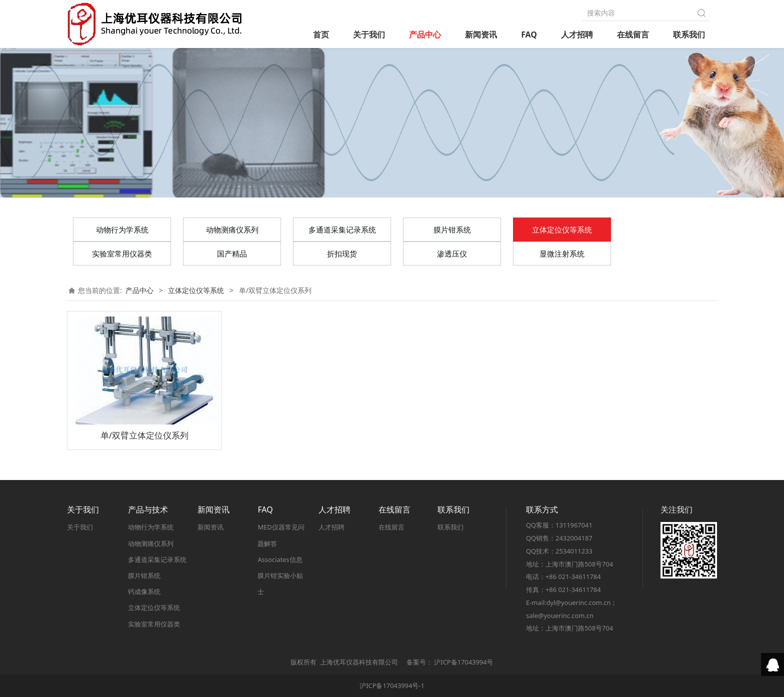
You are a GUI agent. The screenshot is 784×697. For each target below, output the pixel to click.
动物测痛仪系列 (232, 229)
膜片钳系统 (452, 229)
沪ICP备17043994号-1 (392, 685)
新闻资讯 (481, 34)
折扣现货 (342, 253)
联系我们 (689, 34)
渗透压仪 (452, 253)
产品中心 (425, 34)
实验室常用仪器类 (122, 253)
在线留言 (633, 34)
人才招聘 (577, 34)
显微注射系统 (562, 253)
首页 (321, 34)
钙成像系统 (144, 591)
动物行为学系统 (122, 229)
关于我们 (369, 34)
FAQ (529, 34)
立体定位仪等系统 (562, 229)
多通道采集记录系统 (342, 229)
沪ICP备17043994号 (463, 662)
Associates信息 (280, 559)
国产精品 (232, 253)
